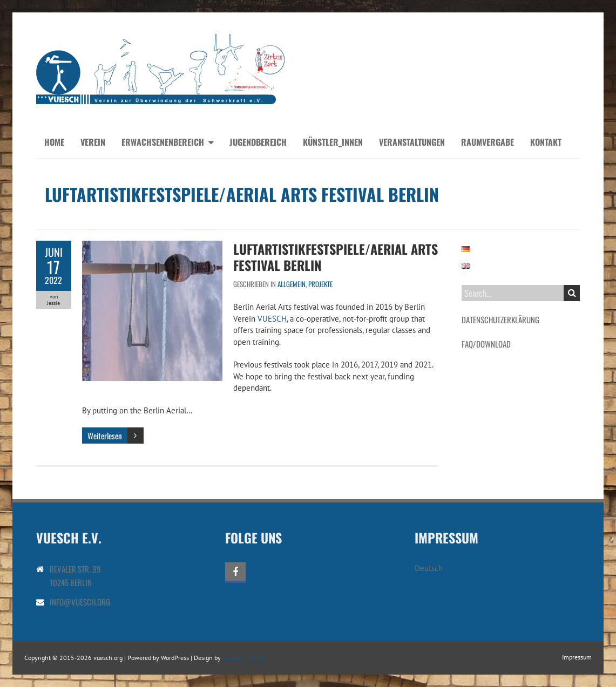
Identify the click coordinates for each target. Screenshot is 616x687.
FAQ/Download (486, 344)
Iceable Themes (244, 658)
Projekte (320, 284)
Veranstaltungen (412, 142)
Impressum (577, 657)
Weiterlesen (105, 436)
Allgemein (292, 284)
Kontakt (546, 142)
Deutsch (429, 568)
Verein (93, 142)
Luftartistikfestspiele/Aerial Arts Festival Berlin (336, 257)
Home (54, 142)
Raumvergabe (488, 142)
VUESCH (272, 319)
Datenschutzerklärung (500, 319)
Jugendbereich (258, 142)
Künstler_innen (333, 142)
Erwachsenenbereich (163, 142)
